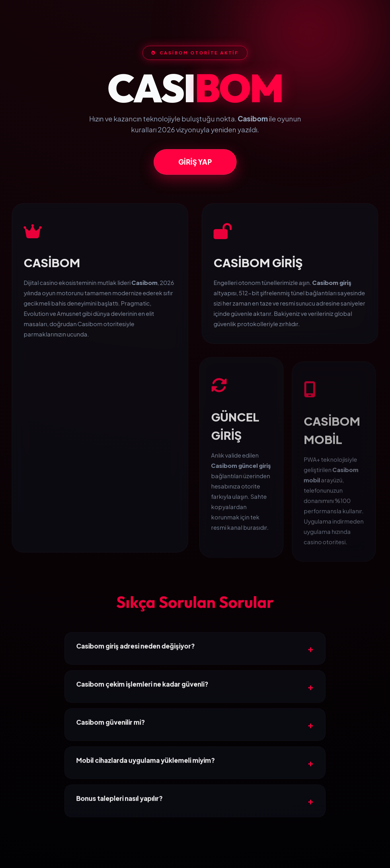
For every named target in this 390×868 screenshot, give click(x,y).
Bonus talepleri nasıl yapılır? (120, 824)
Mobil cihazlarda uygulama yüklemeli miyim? (146, 786)
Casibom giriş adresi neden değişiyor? (136, 671)
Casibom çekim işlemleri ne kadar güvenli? (142, 709)
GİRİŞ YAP (195, 170)
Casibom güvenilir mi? (111, 747)
